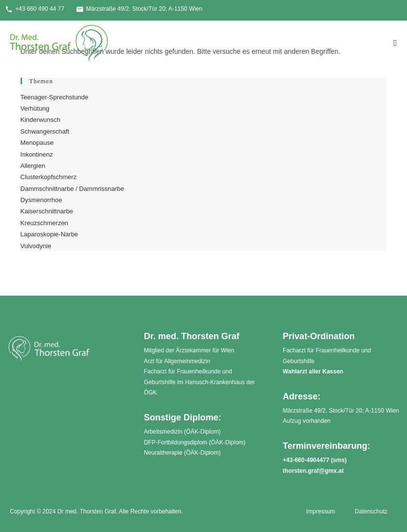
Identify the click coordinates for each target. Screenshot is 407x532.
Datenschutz (371, 511)
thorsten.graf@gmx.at (313, 471)
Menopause (37, 143)
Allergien (33, 166)
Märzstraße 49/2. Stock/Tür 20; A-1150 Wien (139, 9)
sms (339, 460)
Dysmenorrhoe (41, 200)
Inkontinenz (37, 154)
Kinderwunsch (41, 120)
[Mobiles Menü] (395, 43)
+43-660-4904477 (306, 460)
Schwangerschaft (45, 131)
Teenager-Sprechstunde (55, 97)
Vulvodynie (36, 246)
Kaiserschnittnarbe (47, 211)
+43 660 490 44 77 (35, 9)
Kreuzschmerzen (45, 223)
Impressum (321, 511)
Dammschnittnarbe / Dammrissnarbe (72, 189)
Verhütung (35, 108)
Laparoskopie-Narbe (49, 234)
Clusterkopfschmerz (49, 177)
